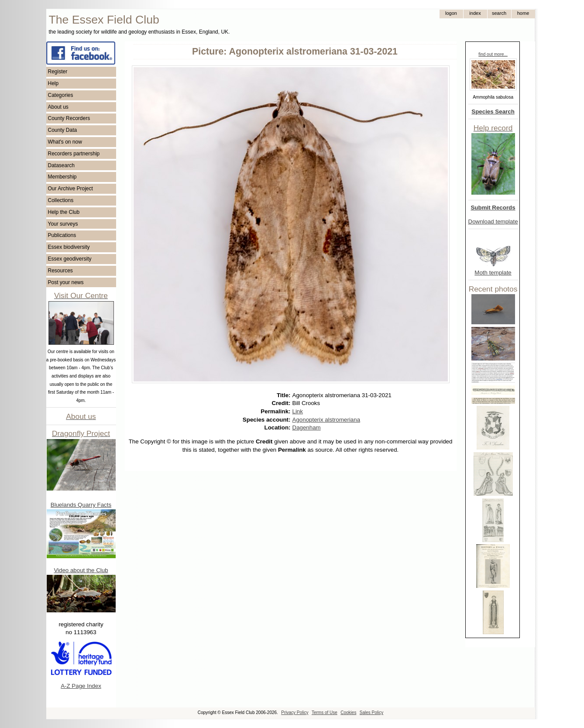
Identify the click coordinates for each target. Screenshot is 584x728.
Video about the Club (81, 570)
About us (58, 107)
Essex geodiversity (70, 259)
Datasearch (61, 165)
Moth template (493, 273)
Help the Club (64, 212)
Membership (62, 177)
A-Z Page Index (81, 686)
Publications (62, 235)
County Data (63, 130)
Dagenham (307, 428)
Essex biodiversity (69, 247)
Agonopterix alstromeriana (326, 420)
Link (298, 411)
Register (58, 72)
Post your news (66, 282)
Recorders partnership (74, 154)
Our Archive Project (70, 189)
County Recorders (69, 118)
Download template (493, 221)
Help (53, 83)
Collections (61, 200)
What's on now (65, 142)
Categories (61, 95)
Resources (60, 271)
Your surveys (63, 224)
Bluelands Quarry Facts (81, 505)
